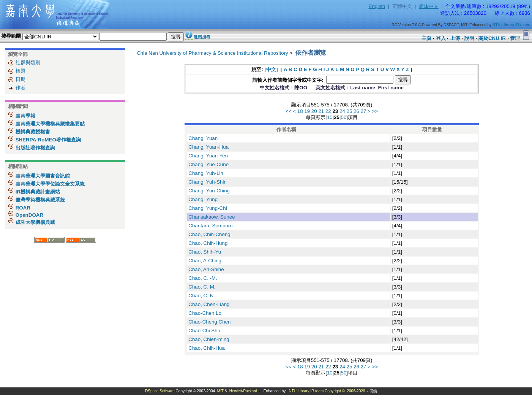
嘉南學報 (25, 116)
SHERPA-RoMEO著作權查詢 (47, 140)
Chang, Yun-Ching (209, 191)
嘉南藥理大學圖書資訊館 (42, 176)
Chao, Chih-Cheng (209, 234)
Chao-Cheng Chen (209, 322)
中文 (271, 69)
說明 (469, 38)
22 (328, 111)
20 (314, 111)
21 (321, 111)
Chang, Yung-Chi (208, 208)
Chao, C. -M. (203, 278)
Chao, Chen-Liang (209, 304)
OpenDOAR (29, 215)
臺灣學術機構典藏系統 (39, 200)
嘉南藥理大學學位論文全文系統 (49, 184)
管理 (515, 38)
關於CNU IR (492, 38)
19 (307, 111)
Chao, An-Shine (206, 269)
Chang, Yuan (203, 138)
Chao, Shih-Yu (205, 252)
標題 (21, 71)
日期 (21, 79)
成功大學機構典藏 (35, 222)
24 (342, 111)
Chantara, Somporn (210, 226)
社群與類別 (28, 63)
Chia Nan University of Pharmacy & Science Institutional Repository (212, 53)
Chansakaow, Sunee (212, 217)
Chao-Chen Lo (205, 313)
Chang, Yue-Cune (208, 164)
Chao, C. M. (202, 287)
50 (343, 117)
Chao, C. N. (202, 296)
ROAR (22, 208)
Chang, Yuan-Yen (208, 156)
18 (300, 111)
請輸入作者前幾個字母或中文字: (289, 80)
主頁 (426, 38)
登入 (441, 38)
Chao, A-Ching (205, 261)
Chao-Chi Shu (204, 331)
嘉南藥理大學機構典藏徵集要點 (49, 124)
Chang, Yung (203, 199)
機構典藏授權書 (32, 132)
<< (289, 111)
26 (356, 111)
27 (364, 111)
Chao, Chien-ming (209, 339)
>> (375, 111)
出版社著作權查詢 (35, 148)
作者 (21, 88)
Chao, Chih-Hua (207, 348)
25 (350, 111)
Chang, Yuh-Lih (206, 173)
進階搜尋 (202, 37)
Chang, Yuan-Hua (208, 147)
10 (330, 117)
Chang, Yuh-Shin (208, 182)
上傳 (455, 38)
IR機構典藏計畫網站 (37, 192)
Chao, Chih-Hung (208, 243)
